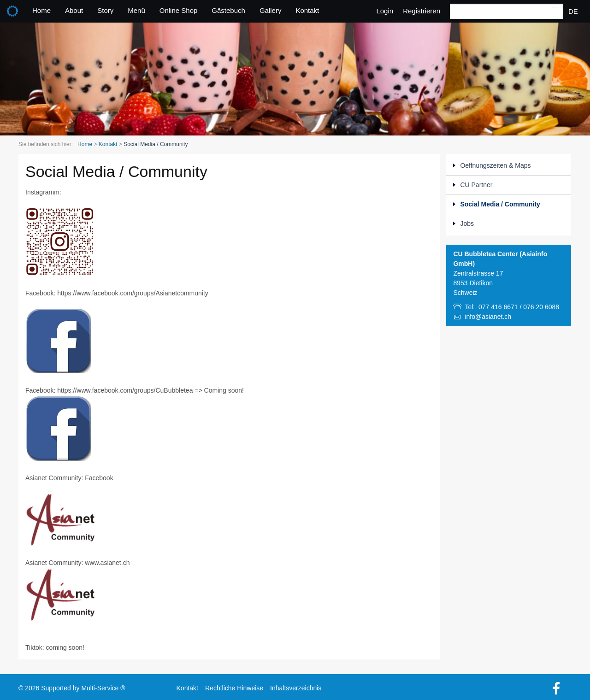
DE (573, 11)
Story (105, 10)
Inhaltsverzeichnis (296, 687)
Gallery (271, 10)
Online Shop (179, 10)
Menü (136, 10)
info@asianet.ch (488, 317)
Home (41, 10)
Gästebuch (228, 10)
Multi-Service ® (103, 687)
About (74, 10)
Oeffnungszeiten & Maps (495, 165)
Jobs (467, 224)
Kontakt (307, 10)
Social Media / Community (500, 204)
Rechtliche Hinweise (234, 687)
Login (385, 11)
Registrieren (422, 11)
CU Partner (476, 185)
